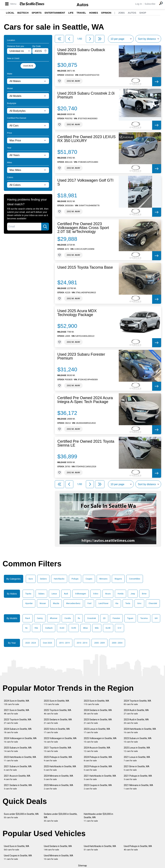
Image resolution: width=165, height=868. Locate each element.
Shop (143, 13)
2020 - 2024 (31, 643)
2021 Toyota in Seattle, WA (58, 749)
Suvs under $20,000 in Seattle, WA (21, 816)
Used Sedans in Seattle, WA (58, 848)
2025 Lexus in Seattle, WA (137, 749)
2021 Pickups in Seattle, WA (138, 778)
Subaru (41, 594)
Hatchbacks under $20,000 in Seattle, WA (98, 817)
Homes (94, 13)
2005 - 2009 (99, 643)
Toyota (28, 594)
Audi (66, 594)
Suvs (31, 579)
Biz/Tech (23, 13)
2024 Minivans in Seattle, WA (58, 778)
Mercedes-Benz (73, 603)
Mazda (56, 603)
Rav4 (28, 618)
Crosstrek (92, 618)
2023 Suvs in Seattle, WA (96, 702)
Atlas (85, 628)
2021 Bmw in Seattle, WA (137, 768)
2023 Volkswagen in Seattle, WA (60, 740)
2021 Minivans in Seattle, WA (138, 787)
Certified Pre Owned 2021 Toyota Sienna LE (86, 443)
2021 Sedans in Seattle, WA (18, 787)
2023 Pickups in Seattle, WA (98, 768)
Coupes (89, 579)
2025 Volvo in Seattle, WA (57, 731)
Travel (81, 13)
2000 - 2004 (117, 643)
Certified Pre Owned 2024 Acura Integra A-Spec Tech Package (85, 400)
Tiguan (130, 618)
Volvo (96, 594)
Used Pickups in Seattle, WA (138, 848)
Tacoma (144, 618)
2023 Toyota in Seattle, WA (18, 721)
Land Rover (103, 603)
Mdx (97, 628)
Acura (108, 594)
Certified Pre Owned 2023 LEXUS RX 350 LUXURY (87, 139)
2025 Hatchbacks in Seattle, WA (60, 768)
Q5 (104, 618)
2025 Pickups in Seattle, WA (58, 759)
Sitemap (82, 866)
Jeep (133, 594)
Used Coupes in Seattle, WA (18, 857)
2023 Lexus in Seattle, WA (97, 731)
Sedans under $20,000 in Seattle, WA (61, 817)
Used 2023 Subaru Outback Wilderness (81, 52)
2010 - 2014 (82, 643)
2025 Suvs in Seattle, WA (56, 702)
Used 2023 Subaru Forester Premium (81, 356)
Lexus (54, 594)
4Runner (54, 618)
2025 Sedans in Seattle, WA (58, 721)
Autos (82, 5)
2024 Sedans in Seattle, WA (98, 712)
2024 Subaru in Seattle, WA (18, 731)
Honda (121, 594)
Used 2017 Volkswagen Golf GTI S (85, 182)
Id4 (156, 618)
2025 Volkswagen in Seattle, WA (100, 740)
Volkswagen (81, 594)
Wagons (118, 579)
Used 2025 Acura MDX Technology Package (77, 313)
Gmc (139, 603)
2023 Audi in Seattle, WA (136, 721)
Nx (26, 628)
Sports (37, 13)
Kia (117, 603)
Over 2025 (47, 643)
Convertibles (135, 579)
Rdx (36, 628)
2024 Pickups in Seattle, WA (98, 759)
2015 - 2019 (64, 643)
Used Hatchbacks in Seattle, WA (100, 848)
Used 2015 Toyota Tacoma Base (85, 267)
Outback (49, 628)
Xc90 (74, 628)
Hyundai (29, 603)
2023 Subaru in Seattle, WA (138, 740)
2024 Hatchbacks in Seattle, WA (140, 731)
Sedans (43, 579)
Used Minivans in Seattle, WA (58, 857)
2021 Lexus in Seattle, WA (137, 759)
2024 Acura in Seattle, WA (97, 749)
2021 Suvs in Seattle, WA (17, 712)
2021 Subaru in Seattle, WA (18, 768)
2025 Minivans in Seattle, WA (58, 787)
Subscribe (150, 4)
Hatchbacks (59, 579)
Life (71, 13)
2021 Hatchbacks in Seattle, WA (100, 778)
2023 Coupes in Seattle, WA (98, 787)
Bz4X (108, 628)
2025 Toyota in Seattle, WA (58, 712)
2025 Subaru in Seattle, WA (18, 749)
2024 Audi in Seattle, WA (136, 712)
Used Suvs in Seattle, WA (17, 848)
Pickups (75, 579)
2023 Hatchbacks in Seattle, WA (20, 759)
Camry (40, 618)
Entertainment (55, 13)
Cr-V (119, 628)
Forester (116, 618)
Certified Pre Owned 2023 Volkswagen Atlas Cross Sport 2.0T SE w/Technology (83, 228)
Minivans (103, 579)
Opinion (106, 13)
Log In (139, 4)
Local (10, 13)
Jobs (121, 13)
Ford (89, 603)
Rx (79, 618)
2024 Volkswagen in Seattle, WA (20, 740)
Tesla (128, 603)
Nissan (43, 603)
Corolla (68, 618)
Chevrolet (153, 603)
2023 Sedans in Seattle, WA (98, 721)
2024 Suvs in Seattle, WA (17, 702)
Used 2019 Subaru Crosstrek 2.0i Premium (86, 95)
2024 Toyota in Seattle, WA (137, 702)
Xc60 (62, 628)
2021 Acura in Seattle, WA (17, 778)
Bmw (144, 594)
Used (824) (28, 66)
